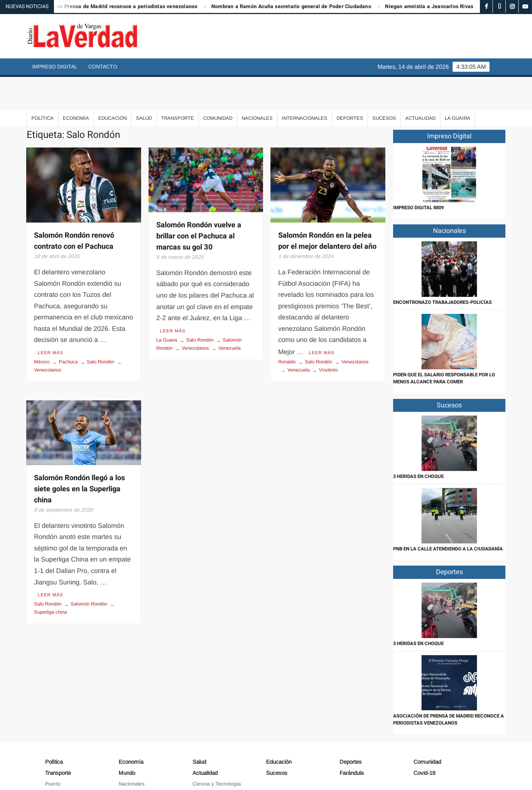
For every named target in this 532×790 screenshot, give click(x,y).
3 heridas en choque (418, 443)
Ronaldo (287, 328)
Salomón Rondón (89, 569)
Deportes (350, 85)
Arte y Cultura (209, 761)
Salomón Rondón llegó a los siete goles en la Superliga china (79, 455)
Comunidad (218, 85)
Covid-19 (424, 740)
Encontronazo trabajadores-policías (442, 269)
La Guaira (458, 85)
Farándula (352, 740)
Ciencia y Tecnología (217, 750)
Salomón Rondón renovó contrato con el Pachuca (74, 208)
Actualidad (420, 85)
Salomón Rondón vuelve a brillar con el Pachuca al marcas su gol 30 (199, 203)
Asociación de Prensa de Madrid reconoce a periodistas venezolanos (129, 6)
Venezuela (229, 314)
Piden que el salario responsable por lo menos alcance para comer (444, 345)
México (42, 328)
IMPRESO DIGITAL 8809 (418, 174)
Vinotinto (328, 336)
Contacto (103, 67)
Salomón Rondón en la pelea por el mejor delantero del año (327, 208)
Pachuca (68, 328)
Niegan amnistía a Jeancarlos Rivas (445, 6)
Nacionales (257, 85)
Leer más (50, 319)
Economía (76, 85)
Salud (144, 85)
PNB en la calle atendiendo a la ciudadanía (448, 516)
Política (42, 85)
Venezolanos (195, 314)
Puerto (53, 750)
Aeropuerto (58, 761)
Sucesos (384, 85)
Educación (112, 85)
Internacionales (305, 85)
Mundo (127, 740)
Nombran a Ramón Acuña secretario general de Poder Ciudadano (308, 6)
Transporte (178, 85)
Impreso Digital (55, 67)
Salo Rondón (100, 328)
